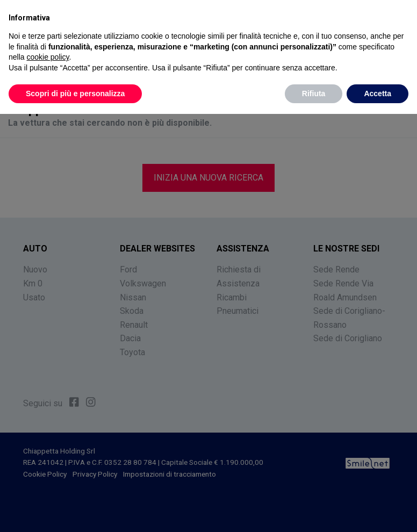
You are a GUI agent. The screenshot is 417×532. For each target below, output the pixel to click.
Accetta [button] (378, 94)
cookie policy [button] (48, 57)
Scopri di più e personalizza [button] (75, 94)
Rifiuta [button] (314, 94)
